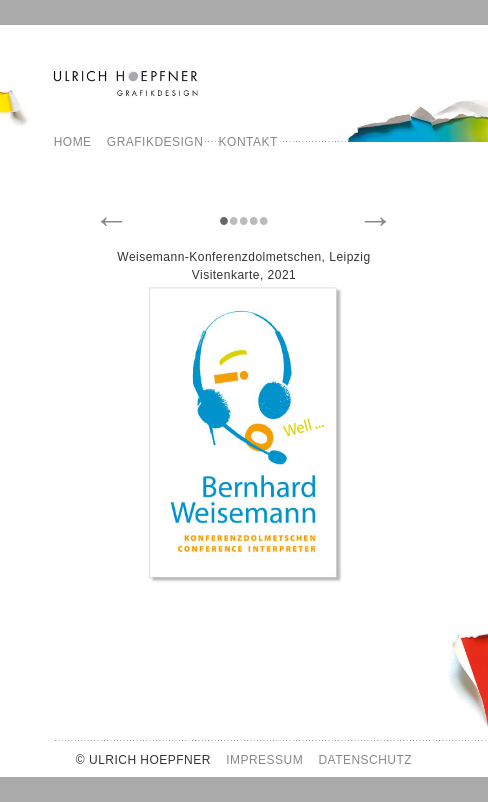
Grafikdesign (155, 142)
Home (73, 142)
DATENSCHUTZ (365, 760)
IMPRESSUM (264, 760)
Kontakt (248, 142)
